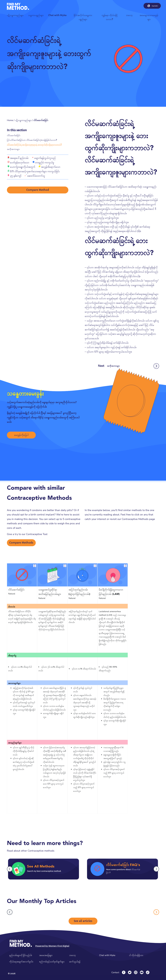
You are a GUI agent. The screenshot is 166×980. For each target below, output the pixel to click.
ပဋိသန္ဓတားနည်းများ (23, 120)
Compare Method (38, 190)
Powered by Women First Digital (52, 946)
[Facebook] (124, 972)
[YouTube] (142, 972)
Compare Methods (21, 543)
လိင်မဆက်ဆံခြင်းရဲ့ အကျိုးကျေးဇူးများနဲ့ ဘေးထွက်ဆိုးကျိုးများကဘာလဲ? (34, 145)
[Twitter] (130, 972)
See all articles (83, 921)
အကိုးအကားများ (13, 149)
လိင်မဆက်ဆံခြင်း (14, 135)
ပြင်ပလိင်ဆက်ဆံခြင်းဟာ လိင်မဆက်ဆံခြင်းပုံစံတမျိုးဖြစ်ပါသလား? (32, 140)
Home (10, 120)
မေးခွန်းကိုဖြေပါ (21, 435)
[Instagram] (136, 972)
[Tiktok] (148, 972)
